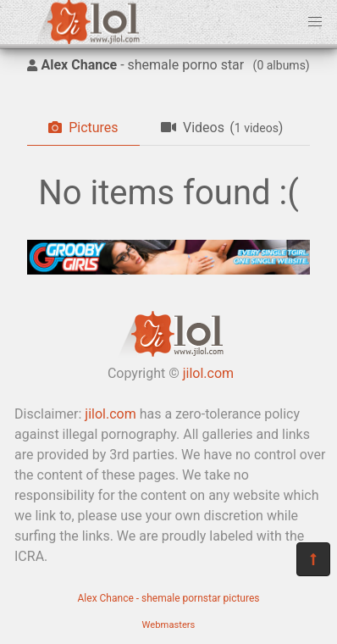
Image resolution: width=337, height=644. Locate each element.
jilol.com (208, 373)
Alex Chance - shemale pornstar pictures (169, 598)
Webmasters (169, 625)
